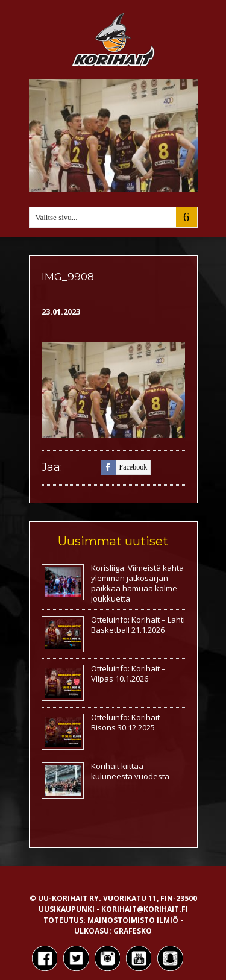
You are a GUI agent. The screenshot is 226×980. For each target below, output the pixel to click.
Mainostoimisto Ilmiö (133, 920)
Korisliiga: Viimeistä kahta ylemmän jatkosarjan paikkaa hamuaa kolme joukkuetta (137, 583)
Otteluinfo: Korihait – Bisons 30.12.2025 (128, 722)
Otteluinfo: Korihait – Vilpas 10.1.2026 (128, 674)
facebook (124, 467)
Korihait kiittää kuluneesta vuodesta (130, 771)
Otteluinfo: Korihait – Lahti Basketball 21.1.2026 (138, 625)
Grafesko (133, 931)
